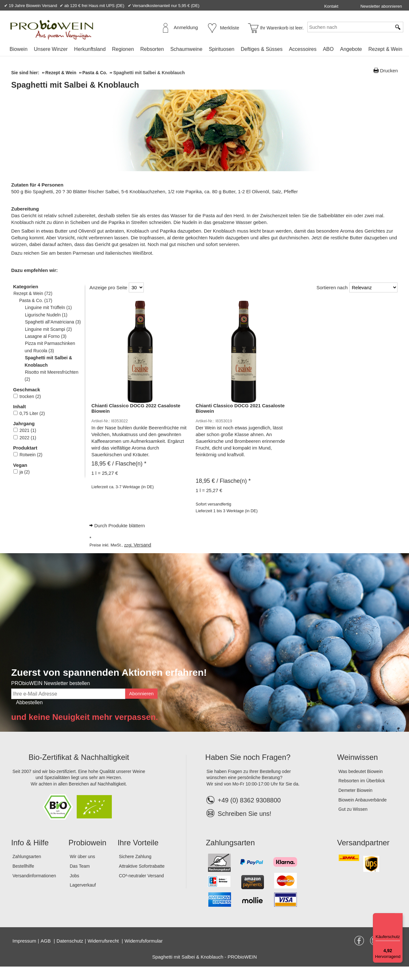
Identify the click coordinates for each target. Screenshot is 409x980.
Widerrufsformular (144, 954)
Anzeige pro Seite (108, 301)
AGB (46, 954)
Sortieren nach (332, 301)
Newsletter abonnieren (381, 6)
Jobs (74, 889)
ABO (328, 49)
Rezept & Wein (385, 49)
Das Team (80, 880)
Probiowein (87, 856)
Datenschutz (70, 954)
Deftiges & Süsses (262, 49)
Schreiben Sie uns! (244, 827)
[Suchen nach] (350, 27)
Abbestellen (29, 716)
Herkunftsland (90, 49)
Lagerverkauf (83, 898)
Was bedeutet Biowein (361, 785)
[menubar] (206, 50)
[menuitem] (19, 49)
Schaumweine (186, 49)
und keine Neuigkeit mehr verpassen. (85, 730)
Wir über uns (82, 870)
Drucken (389, 71)
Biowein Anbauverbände (363, 813)
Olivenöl (339, 191)
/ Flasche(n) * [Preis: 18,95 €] (119, 477)
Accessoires (303, 49)
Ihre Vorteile (138, 856)
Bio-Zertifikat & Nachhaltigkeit (79, 771)
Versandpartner (363, 856)
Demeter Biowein (355, 804)
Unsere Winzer (51, 49)
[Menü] (399, 917)
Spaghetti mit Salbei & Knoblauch (153, 85)
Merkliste (230, 28)
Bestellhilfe (23, 880)
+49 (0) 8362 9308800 (243, 814)
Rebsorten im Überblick (362, 794)
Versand (142, 558)
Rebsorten (152, 49)
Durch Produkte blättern (120, 539)
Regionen (123, 49)
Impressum (24, 954)
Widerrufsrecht (104, 954)
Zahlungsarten (27, 870)
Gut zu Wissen (353, 823)
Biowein (19, 49)
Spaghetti (121, 191)
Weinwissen (358, 771)
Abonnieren (141, 707)
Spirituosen (221, 49)
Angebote (351, 49)
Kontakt (331, 6)
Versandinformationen (34, 889)
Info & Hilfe (30, 856)
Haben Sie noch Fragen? (248, 771)
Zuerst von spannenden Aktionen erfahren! (109, 686)
